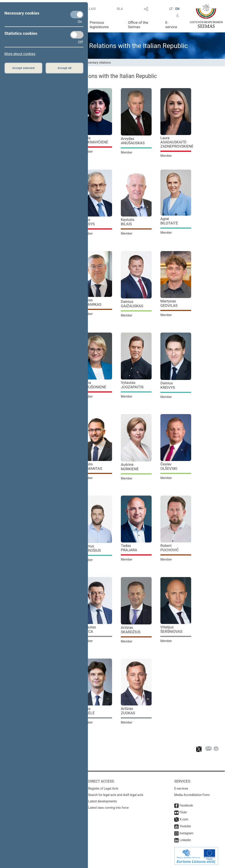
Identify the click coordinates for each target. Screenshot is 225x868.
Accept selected (24, 68)
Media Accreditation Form (192, 795)
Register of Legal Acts (103, 788)
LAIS (92, 9)
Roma (94, 385)
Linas (88, 222)
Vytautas (132, 385)
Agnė (169, 221)
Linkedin (185, 840)
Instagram (186, 833)
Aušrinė (130, 467)
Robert (170, 548)
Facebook (186, 805)
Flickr (183, 812)
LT (171, 9)
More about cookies (20, 54)
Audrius (91, 548)
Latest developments (103, 801)
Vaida (95, 140)
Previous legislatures (99, 25)
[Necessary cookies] (77, 15)
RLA (120, 9)
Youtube (185, 826)
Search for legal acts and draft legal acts (116, 795)
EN (177, 9)
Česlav (169, 466)
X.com (184, 819)
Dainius (132, 304)
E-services (181, 788)
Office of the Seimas (138, 25)
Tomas (91, 302)
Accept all (64, 68)
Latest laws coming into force (109, 808)
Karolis (92, 466)
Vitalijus (171, 629)
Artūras (131, 630)
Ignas (88, 711)
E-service (171, 25)
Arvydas (133, 141)
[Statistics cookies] (77, 35)
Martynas (169, 303)
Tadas (129, 548)
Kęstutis (128, 222)
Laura (177, 142)
